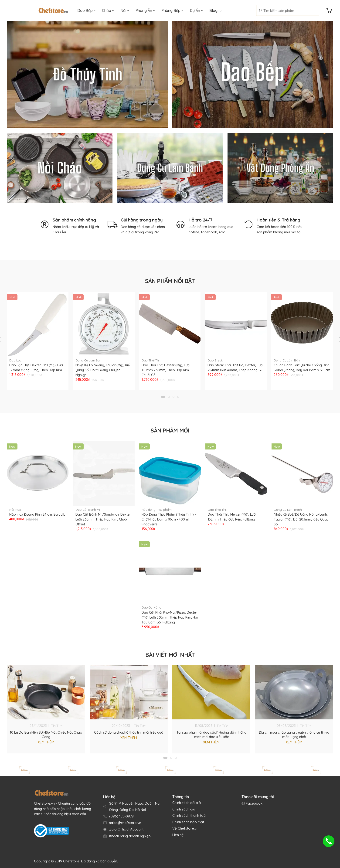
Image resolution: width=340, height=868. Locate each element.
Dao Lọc (15, 360)
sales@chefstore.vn (125, 823)
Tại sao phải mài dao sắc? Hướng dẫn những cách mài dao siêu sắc (211, 735)
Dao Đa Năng (151, 607)
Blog (216, 10)
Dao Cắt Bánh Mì (88, 510)
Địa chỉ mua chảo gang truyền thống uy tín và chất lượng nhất (294, 735)
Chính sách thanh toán (190, 815)
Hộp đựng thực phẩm (157, 510)
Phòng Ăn (145, 10)
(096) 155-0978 (121, 816)
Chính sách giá (184, 809)
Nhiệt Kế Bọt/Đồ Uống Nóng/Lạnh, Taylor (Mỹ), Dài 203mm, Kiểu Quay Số (301, 519)
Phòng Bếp (172, 10)
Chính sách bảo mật (188, 822)
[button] (163, 397)
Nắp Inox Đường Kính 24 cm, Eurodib (37, 514)
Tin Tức (57, 726)
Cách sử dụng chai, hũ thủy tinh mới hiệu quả (129, 732)
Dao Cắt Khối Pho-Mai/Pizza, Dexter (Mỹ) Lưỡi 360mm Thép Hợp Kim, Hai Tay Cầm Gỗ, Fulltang (170, 617)
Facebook (254, 803)
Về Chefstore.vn (185, 828)
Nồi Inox (15, 510)
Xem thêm (46, 742)
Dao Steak (215, 360)
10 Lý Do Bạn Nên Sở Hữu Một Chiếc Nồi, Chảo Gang (46, 735)
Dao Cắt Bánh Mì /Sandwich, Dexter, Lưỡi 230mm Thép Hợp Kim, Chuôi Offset (103, 519)
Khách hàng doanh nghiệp (130, 836)
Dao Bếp (86, 10)
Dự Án (196, 10)
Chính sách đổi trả (187, 803)
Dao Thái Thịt (151, 360)
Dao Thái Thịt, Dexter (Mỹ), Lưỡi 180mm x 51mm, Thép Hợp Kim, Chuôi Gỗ (166, 370)
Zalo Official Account (126, 829)
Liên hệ (178, 835)
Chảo (108, 10)
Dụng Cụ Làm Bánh (89, 360)
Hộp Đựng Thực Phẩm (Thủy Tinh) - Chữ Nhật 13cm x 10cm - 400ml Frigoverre (169, 519)
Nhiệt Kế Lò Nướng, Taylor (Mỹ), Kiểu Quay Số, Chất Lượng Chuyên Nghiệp (104, 370)
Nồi (125, 10)
